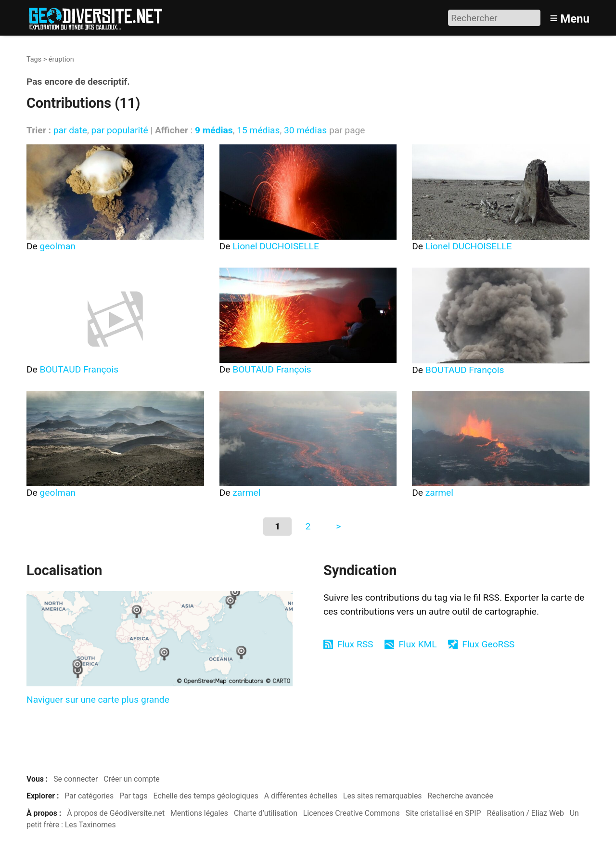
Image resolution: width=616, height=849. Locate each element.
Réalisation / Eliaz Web (525, 813)
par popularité (119, 130)
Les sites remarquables (383, 796)
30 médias (305, 130)
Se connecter (76, 779)
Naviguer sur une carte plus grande (98, 700)
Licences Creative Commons (352, 813)
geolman (58, 246)
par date (70, 130)
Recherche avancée (460, 796)
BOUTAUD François (79, 369)
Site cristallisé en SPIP (443, 813)
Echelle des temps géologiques (206, 796)
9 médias (214, 130)
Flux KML (417, 644)
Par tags (134, 796)
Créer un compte (132, 779)
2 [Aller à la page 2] (308, 526)
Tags (34, 59)
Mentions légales (199, 813)
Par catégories (89, 796)
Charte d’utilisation (266, 813)
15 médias (258, 130)
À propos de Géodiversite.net (116, 813)
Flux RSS (355, 644)
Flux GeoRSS (488, 644)
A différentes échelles (301, 796)
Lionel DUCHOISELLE (276, 246)
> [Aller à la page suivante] (338, 526)
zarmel (246, 493)
